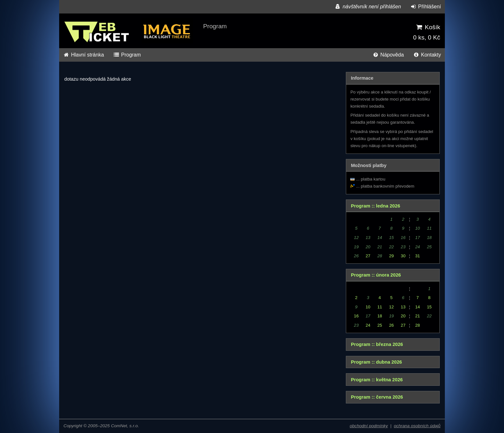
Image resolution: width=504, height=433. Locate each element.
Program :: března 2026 (377, 344)
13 (403, 307)
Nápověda (388, 55)
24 (368, 325)
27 (368, 256)
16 (356, 316)
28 (418, 325)
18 (380, 316)
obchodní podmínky (369, 426)
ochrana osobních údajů (417, 426)
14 (418, 307)
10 (368, 307)
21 (418, 316)
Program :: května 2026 (377, 380)
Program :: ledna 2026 (376, 206)
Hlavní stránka (83, 55)
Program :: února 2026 (376, 275)
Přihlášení (426, 7)
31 (418, 256)
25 (380, 325)
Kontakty (427, 55)
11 (380, 307)
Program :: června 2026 (377, 397)
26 (391, 325)
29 (391, 256)
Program (127, 55)
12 (391, 307)
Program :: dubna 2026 (377, 362)
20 (403, 316)
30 (403, 256)
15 (429, 307)
